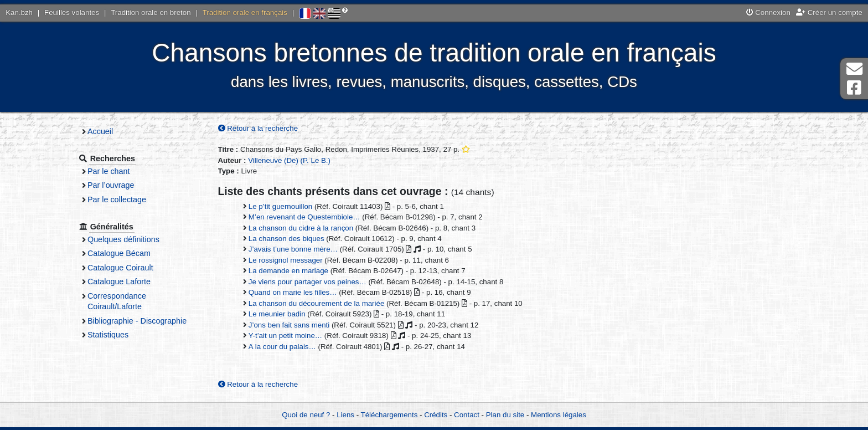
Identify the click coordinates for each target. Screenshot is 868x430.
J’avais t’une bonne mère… (296, 250)
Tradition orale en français (245, 12)
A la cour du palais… (286, 347)
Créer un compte (829, 12)
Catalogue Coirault (127, 268)
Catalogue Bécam (126, 253)
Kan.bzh (19, 12)
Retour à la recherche (262, 128)
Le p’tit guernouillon (284, 206)
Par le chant (115, 171)
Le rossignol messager (289, 260)
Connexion (768, 12)
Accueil (107, 131)
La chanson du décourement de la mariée (320, 303)
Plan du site (505, 415)
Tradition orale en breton (151, 12)
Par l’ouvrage (117, 185)
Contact (467, 415)
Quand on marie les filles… (296, 293)
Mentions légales (559, 415)
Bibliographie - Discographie (144, 321)
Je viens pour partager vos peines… (311, 282)
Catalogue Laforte (126, 281)
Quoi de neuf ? (306, 415)
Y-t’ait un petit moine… (289, 336)
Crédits (436, 415)
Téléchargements (389, 415)
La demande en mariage (292, 271)
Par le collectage (123, 199)
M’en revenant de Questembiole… (308, 217)
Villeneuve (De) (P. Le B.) (293, 160)
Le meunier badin (280, 314)
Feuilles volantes (72, 12)
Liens (345, 415)
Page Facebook (854, 88)
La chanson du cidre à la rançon (304, 228)
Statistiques (115, 335)
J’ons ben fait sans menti (292, 325)
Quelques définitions (130, 239)
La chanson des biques (290, 239)
